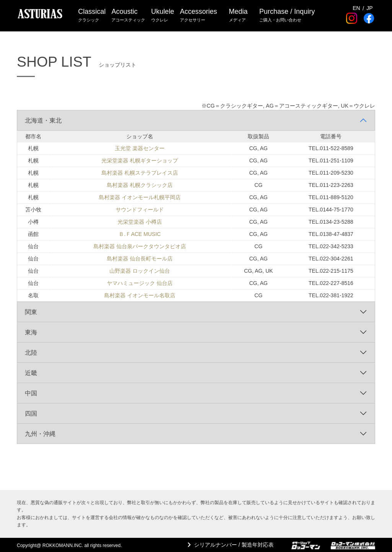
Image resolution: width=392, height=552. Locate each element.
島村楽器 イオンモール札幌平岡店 (140, 197)
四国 (31, 414)
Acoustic (129, 16)
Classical (92, 16)
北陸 (31, 353)
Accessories (199, 16)
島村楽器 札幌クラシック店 (140, 185)
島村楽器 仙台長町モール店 (140, 259)
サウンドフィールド (140, 210)
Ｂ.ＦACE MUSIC (140, 234)
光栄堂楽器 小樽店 (140, 222)
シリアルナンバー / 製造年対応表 (233, 545)
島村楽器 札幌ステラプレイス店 (140, 173)
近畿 (31, 373)
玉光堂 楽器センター (140, 148)
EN (356, 7)
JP (369, 7)
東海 (31, 332)
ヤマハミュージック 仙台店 (140, 283)
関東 (31, 312)
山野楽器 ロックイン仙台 (140, 271)
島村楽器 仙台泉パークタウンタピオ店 (140, 246)
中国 (31, 393)
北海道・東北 (43, 120)
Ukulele (163, 16)
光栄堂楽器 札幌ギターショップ (140, 161)
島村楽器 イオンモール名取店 (140, 295)
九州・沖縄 (40, 434)
